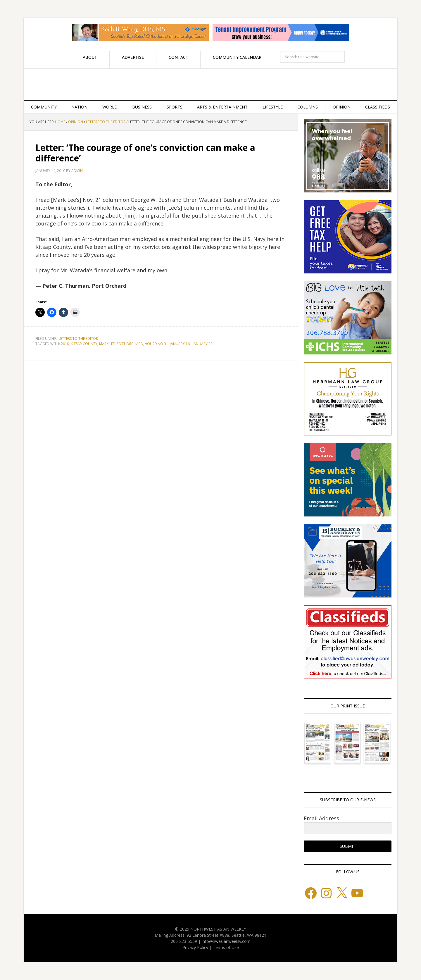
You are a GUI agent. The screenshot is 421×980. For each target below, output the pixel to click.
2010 (65, 344)
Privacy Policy (195, 947)
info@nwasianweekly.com (226, 941)
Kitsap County (84, 344)
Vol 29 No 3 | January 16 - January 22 (179, 344)
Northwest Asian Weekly (210, 84)
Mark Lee (107, 344)
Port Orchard (130, 344)
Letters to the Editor (78, 339)
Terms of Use (226, 947)
